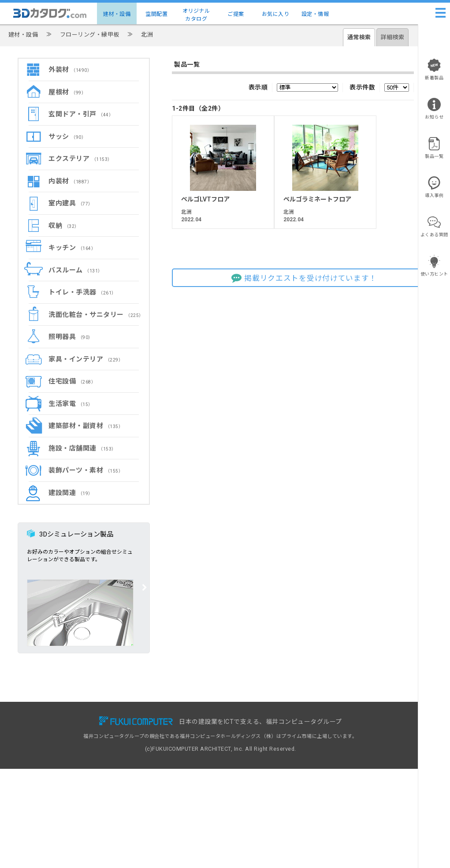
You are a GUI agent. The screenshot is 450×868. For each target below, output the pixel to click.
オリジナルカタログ (196, 15)
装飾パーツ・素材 (86, 470)
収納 (64, 226)
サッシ (67, 137)
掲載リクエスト (247, 730)
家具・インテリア (86, 359)
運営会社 (333, 768)
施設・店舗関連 (82, 448)
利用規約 (333, 739)
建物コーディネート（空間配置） (79, 739)
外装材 (70, 70)
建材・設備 (117, 14)
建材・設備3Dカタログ (67, 730)
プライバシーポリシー (348, 749)
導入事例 (145, 739)
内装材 (70, 181)
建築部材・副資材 (86, 426)
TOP (46, 721)
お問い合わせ (338, 721)
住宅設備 (72, 381)
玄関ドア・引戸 (81, 114)
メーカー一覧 (56, 749)
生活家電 (71, 404)
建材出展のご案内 (249, 739)
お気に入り (276, 14)
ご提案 (236, 14)
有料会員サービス (155, 730)
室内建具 (71, 203)
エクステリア (80, 159)
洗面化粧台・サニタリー (96, 315)
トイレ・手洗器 (82, 292)
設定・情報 (315, 14)
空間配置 (156, 14)
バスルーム (76, 270)
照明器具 (71, 337)
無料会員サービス (155, 721)
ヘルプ (331, 730)
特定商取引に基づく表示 (351, 758)
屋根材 (67, 92)
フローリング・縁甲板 (90, 35)
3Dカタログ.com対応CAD (260, 721)
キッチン (72, 248)
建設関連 (71, 493)
